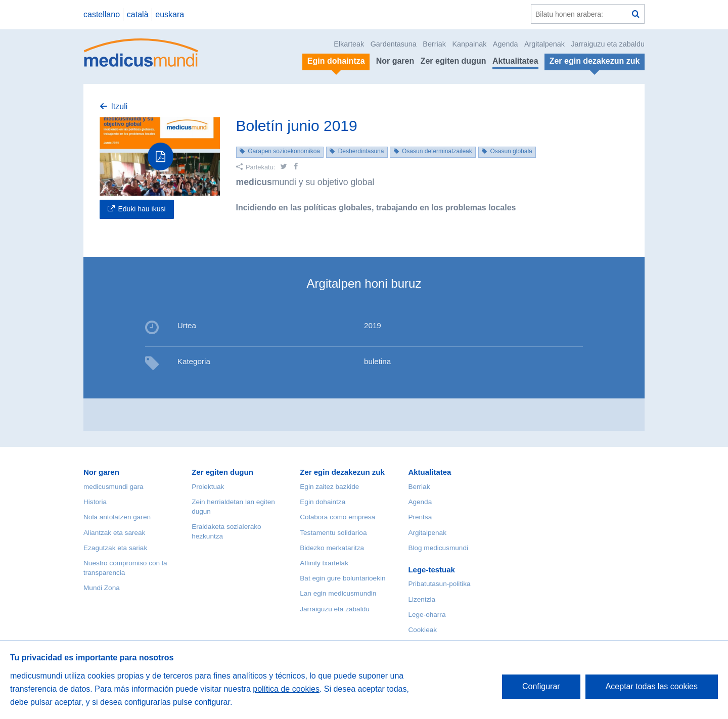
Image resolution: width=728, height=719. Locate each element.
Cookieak (422, 630)
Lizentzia (422, 599)
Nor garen (395, 61)
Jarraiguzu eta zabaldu (608, 44)
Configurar (541, 686)
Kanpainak (469, 44)
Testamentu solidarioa (333, 533)
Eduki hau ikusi (142, 209)
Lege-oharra (427, 615)
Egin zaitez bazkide (329, 487)
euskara (170, 14)
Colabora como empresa (337, 517)
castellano (102, 14)
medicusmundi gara (113, 487)
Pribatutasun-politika (439, 584)
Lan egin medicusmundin (338, 593)
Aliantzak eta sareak (114, 533)
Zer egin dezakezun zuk (342, 472)
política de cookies (286, 689)
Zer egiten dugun (453, 61)
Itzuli (119, 106)
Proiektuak (208, 487)
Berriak (434, 44)
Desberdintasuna (361, 151)
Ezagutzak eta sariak (115, 548)
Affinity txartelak (324, 563)
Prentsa (420, 517)
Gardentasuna (394, 44)
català (138, 14)
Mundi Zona (102, 588)
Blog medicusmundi (438, 548)
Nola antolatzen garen (117, 517)
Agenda (506, 44)
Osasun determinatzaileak (437, 151)
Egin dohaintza (323, 502)
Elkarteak (349, 44)
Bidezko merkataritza (332, 548)
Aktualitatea (515, 61)
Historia (95, 502)
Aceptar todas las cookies (652, 686)
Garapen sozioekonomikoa (284, 151)
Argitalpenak (544, 44)
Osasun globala (511, 151)
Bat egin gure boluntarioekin (343, 578)
